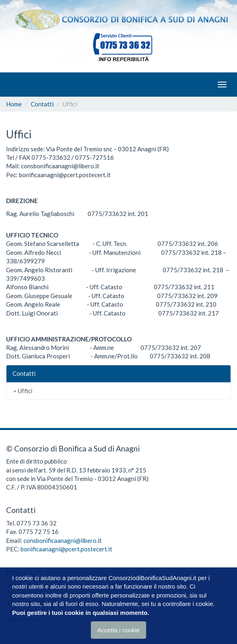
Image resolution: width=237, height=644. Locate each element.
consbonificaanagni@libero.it (63, 540)
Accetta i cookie (118, 630)
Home (14, 104)
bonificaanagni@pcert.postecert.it (66, 549)
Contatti (42, 104)
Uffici (22, 391)
